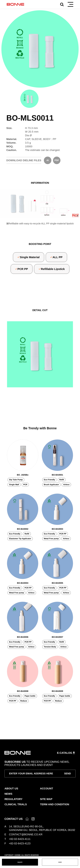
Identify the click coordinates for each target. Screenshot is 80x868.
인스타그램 (33, 819)
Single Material (30, 257)
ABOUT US (11, 788)
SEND (68, 774)
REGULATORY (13, 799)
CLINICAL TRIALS (16, 804)
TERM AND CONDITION (55, 804)
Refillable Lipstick (53, 269)
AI (48, 160)
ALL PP (58, 257)
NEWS (8, 794)
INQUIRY (20, 862)
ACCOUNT (47, 788)
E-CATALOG (65, 753)
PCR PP (23, 269)
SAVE (60, 862)
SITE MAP (46, 799)
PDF (57, 160)
